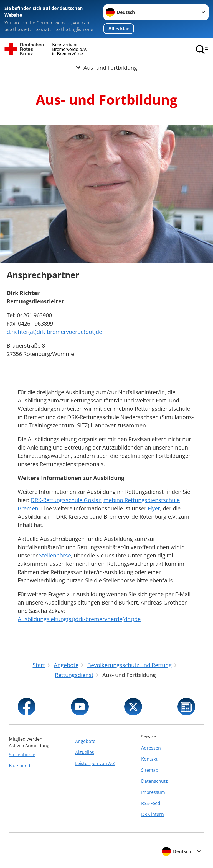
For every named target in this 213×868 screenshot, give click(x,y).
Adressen (151, 748)
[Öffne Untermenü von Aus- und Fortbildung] (106, 68)
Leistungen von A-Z (95, 763)
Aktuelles (85, 752)
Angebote (85, 741)
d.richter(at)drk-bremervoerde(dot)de (54, 332)
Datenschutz (154, 781)
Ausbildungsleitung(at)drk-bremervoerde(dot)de (79, 619)
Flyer (154, 508)
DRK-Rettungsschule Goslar (66, 500)
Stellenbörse (55, 555)
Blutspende (21, 766)
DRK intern (153, 814)
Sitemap (150, 770)
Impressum (153, 792)
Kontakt (149, 759)
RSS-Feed (151, 803)
